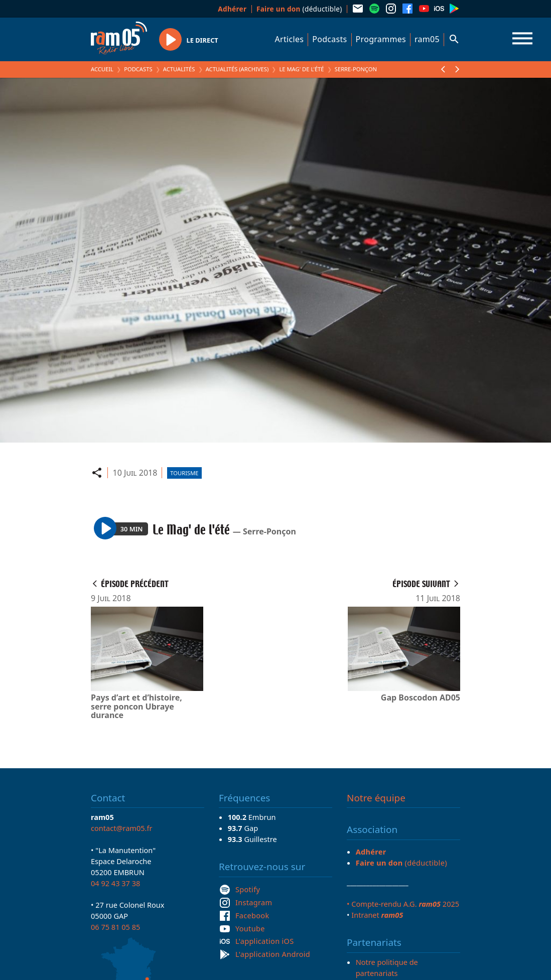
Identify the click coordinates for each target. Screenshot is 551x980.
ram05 (427, 39)
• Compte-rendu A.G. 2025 (403, 904)
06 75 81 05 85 (115, 927)
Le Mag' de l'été (301, 69)
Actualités (179, 69)
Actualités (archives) (237, 69)
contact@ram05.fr (122, 828)
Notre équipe (376, 798)
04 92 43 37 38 (115, 883)
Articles (290, 39)
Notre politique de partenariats (387, 967)
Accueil (102, 69)
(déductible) (299, 9)
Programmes (381, 39)
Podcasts (329, 39)
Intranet (377, 915)
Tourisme (184, 473)
